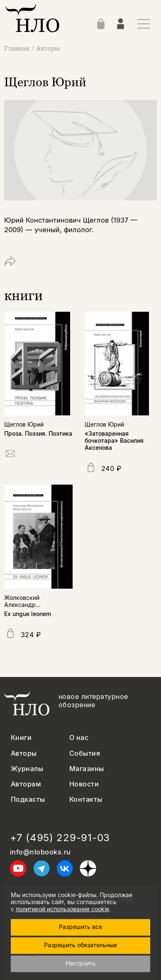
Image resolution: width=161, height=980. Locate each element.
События (85, 753)
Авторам (26, 784)
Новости (84, 784)
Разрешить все (80, 927)
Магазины (87, 769)
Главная (18, 48)
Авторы (48, 48)
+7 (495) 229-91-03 (60, 838)
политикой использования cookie (62, 909)
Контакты (86, 799)
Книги (21, 738)
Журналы (27, 769)
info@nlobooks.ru (40, 852)
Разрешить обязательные (80, 945)
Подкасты (28, 799)
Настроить (81, 963)
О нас (79, 738)
